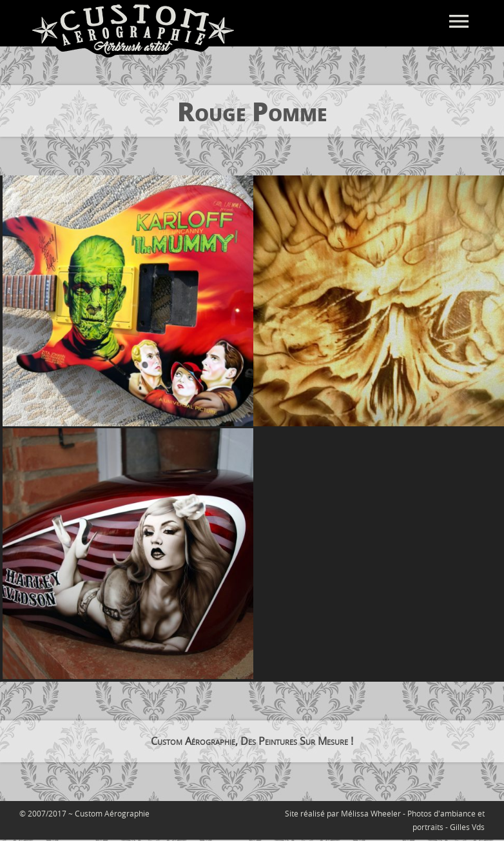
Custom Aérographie (112, 813)
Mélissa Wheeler (371, 813)
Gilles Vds (467, 827)
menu (459, 21)
